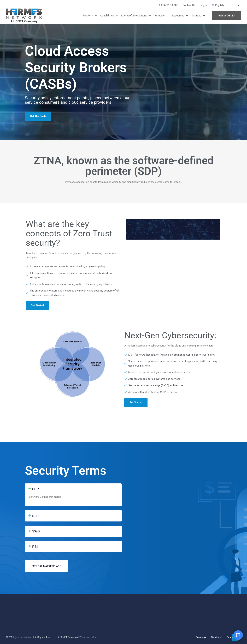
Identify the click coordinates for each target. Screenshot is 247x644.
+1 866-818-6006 (168, 5)
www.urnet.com (88, 637)
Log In (203, 5)
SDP (36, 489)
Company (201, 637)
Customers (233, 637)
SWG (36, 531)
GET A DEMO (227, 16)
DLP (35, 516)
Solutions (216, 637)
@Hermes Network (24, 637)
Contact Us (189, 5)
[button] (73, 489)
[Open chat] (238, 635)
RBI (35, 547)
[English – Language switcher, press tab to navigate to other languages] (226, 5)
